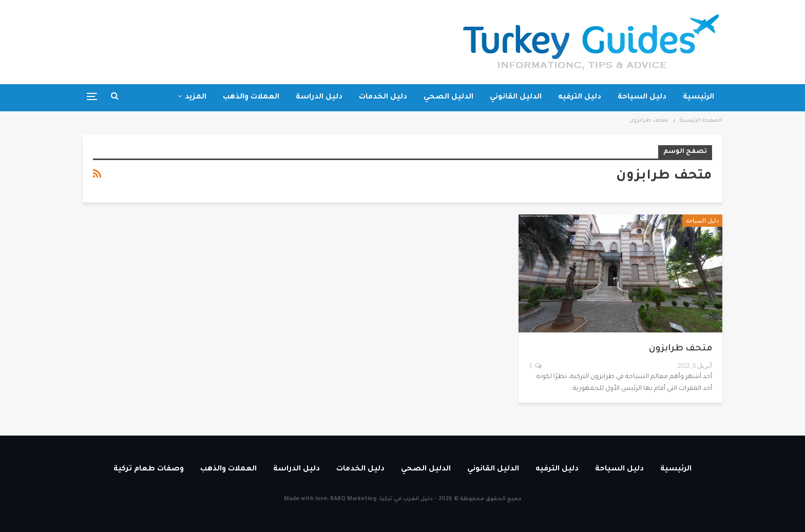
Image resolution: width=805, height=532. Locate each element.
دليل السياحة (642, 97)
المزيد (196, 97)
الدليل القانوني (516, 97)
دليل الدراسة (319, 97)
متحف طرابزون (681, 349)
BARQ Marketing (353, 499)
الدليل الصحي (448, 97)
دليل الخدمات (383, 97)
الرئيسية (698, 97)
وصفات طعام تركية (149, 469)
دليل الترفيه (580, 97)
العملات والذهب (251, 97)
